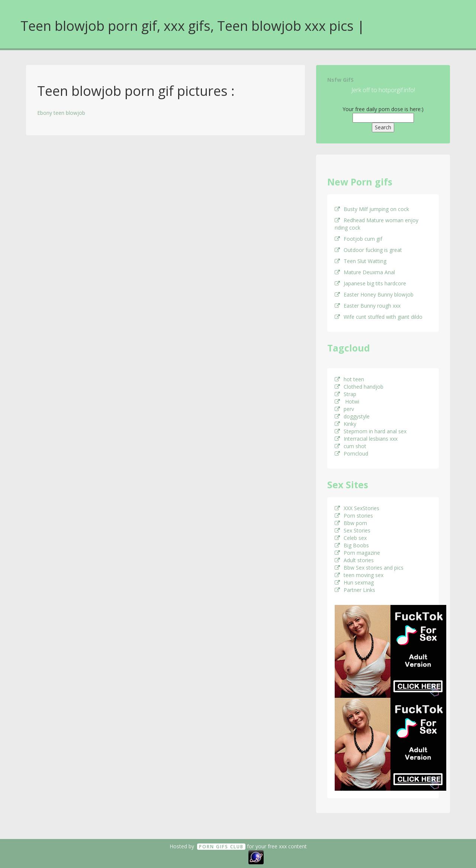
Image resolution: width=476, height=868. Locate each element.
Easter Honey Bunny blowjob (374, 294)
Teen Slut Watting (361, 261)
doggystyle (352, 416)
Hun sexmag (354, 582)
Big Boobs (352, 545)
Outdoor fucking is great (368, 250)
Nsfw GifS (340, 80)
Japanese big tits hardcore (370, 283)
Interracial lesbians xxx (366, 439)
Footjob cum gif (358, 239)
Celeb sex (351, 538)
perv (344, 409)
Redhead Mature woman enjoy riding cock (377, 224)
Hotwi (347, 401)
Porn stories (354, 516)
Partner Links (355, 590)
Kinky (345, 424)
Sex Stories (353, 530)
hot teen (349, 379)
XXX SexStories (357, 508)
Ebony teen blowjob (61, 113)
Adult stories (354, 560)
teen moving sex (359, 575)
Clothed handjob (359, 387)
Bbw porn (351, 523)
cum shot (350, 446)
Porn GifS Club (221, 847)
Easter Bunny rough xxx (368, 306)
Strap (345, 394)
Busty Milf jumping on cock (372, 209)
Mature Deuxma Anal (365, 272)
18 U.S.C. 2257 (230, 857)
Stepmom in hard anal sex (371, 431)
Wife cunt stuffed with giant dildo (379, 317)
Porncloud (351, 454)
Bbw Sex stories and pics (369, 568)
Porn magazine (357, 553)
